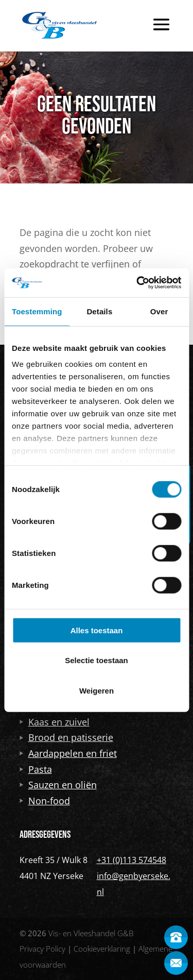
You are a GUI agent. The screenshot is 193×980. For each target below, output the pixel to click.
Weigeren (97, 690)
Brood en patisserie (66, 737)
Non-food (45, 801)
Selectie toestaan (97, 660)
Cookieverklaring (102, 949)
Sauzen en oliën (58, 785)
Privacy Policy (42, 949)
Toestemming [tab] (37, 311)
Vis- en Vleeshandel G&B (91, 933)
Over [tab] (159, 311)
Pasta (36, 769)
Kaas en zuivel (55, 722)
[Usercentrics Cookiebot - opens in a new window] (137, 283)
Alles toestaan (97, 630)
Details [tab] (99, 311)
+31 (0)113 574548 (131, 860)
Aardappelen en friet (68, 753)
